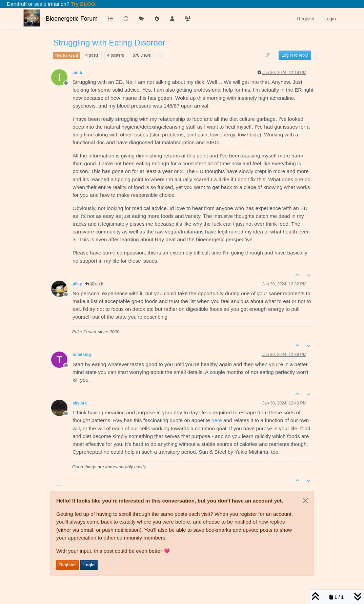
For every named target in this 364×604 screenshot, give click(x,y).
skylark (80, 403)
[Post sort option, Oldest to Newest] (268, 55)
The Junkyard (66, 55)
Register (68, 565)
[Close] (305, 501)
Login (89, 565)
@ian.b (94, 284)
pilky (77, 284)
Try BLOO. (83, 4)
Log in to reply (295, 55)
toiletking (82, 355)
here (217, 420)
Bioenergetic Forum (72, 19)
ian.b (77, 73)
